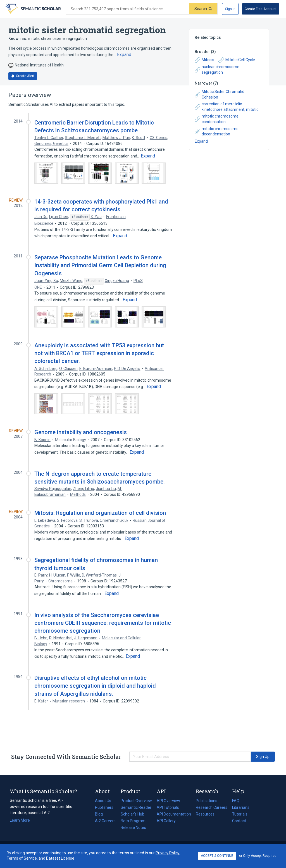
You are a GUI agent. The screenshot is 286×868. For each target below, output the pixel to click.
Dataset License (60, 858)
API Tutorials (168, 807)
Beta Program (133, 821)
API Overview (168, 801)
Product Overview (136, 801)
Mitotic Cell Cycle (237, 60)
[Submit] (203, 9)
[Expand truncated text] (124, 55)
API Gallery (166, 821)
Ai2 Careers (105, 821)
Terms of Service (22, 858)
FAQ (236, 801)
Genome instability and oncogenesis (81, 432)
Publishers (104, 807)
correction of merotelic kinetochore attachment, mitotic (227, 107)
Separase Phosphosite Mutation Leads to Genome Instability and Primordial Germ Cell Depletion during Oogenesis (100, 265)
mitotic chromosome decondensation (217, 131)
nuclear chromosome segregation (217, 70)
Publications (207, 801)
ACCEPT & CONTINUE (217, 856)
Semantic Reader (136, 807)
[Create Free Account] (261, 9)
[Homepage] (32, 9)
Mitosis (204, 60)
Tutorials (240, 814)
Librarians (241, 807)
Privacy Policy (168, 853)
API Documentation (174, 814)
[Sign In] (230, 9)
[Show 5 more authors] (94, 281)
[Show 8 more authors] (80, 217)
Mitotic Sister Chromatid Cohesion (220, 94)
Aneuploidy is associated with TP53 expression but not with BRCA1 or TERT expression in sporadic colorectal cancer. (99, 353)
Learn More (20, 820)
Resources (205, 814)
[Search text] (128, 9)
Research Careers (212, 807)
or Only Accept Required (258, 856)
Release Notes (133, 828)
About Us (103, 801)
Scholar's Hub (133, 814)
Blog (101, 814)
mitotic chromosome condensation (217, 119)
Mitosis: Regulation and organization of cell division (100, 513)
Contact (239, 821)
